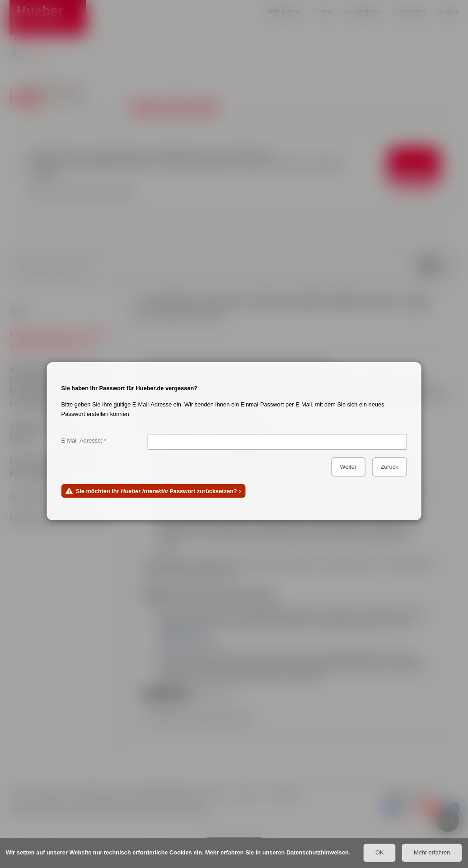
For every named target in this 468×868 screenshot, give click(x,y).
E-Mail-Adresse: (82, 441)
